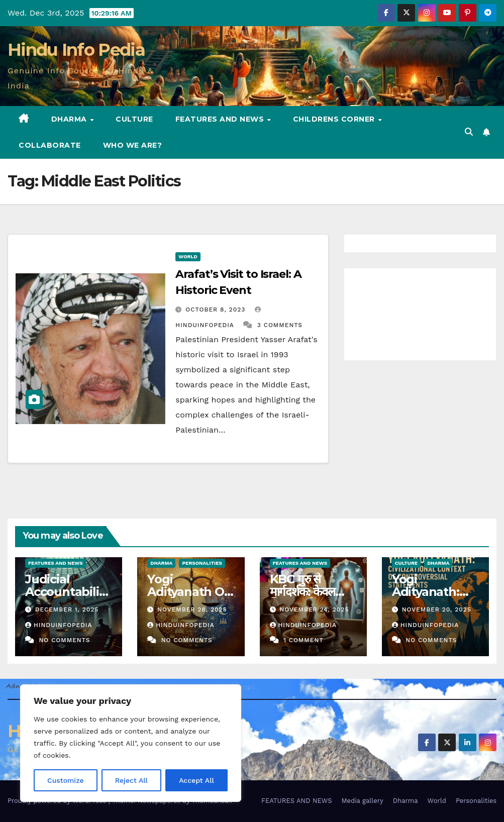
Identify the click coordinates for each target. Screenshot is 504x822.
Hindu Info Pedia (76, 50)
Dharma (70, 119)
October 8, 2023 (217, 310)
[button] (469, 132)
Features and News (56, 563)
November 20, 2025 (437, 609)
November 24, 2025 (314, 609)
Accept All (196, 780)
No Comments (64, 640)
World (188, 256)
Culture (134, 119)
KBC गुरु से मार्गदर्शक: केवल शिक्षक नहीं (303, 592)
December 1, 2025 (67, 609)
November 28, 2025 (192, 609)
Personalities (202, 563)
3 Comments (280, 325)
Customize (66, 780)
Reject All (131, 780)
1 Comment (304, 640)
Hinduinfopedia (59, 625)
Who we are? (133, 145)
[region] (131, 743)
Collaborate (50, 145)
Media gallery (362, 801)
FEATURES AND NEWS (221, 119)
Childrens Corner (335, 119)
